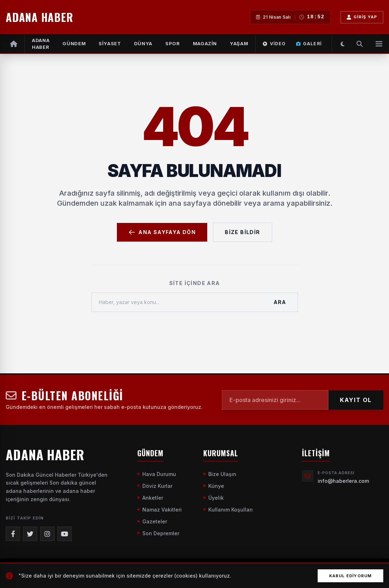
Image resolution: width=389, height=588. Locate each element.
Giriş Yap (362, 17)
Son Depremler (158, 533)
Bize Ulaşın (220, 474)
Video (274, 44)
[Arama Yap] (360, 44)
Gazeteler (152, 521)
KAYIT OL (356, 400)
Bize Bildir (242, 232)
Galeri (309, 44)
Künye (214, 486)
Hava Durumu (157, 474)
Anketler (150, 498)
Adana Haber (41, 44)
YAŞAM (239, 43)
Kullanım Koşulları (228, 510)
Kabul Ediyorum (350, 576)
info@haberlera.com (343, 481)
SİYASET (110, 43)
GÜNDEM (74, 43)
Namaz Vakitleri (160, 510)
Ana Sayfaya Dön (162, 232)
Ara (280, 302)
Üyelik (214, 498)
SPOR (173, 43)
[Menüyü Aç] (379, 44)
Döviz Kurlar (155, 486)
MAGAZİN (205, 43)
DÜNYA (143, 43)
